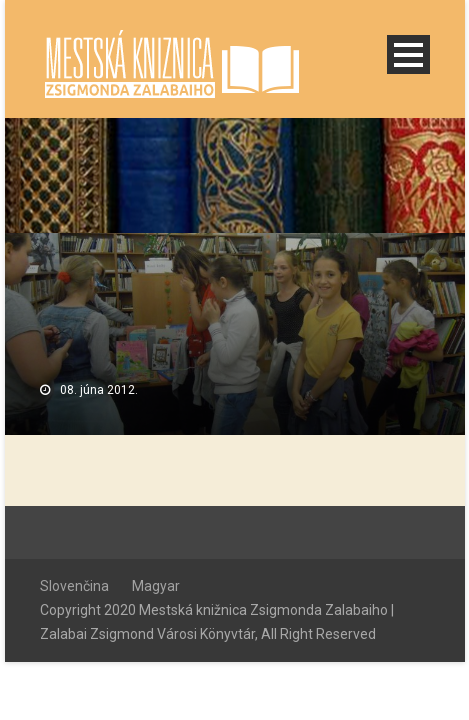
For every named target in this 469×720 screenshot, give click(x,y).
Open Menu (408, 54)
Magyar (156, 586)
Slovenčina (74, 586)
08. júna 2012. (99, 390)
